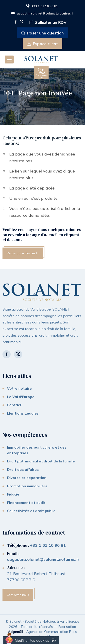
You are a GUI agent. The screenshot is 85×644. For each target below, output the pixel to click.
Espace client (43, 44)
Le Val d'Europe (21, 397)
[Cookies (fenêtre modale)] (31, 640)
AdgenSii (16, 632)
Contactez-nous (18, 595)
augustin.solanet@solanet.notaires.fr (42, 13)
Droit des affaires (23, 469)
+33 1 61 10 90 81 (42, 6)
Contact (14, 405)
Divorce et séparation (27, 478)
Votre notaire (19, 388)
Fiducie (13, 494)
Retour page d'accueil (22, 253)
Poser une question (42, 33)
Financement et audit (26, 503)
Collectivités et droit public (31, 511)
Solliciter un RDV (48, 23)
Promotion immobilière (27, 486)
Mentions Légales (23, 413)
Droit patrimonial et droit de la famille (41, 461)
